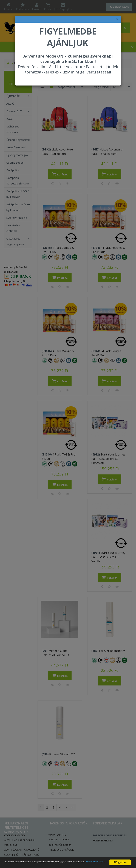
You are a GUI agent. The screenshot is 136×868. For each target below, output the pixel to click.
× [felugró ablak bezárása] (117, 19)
